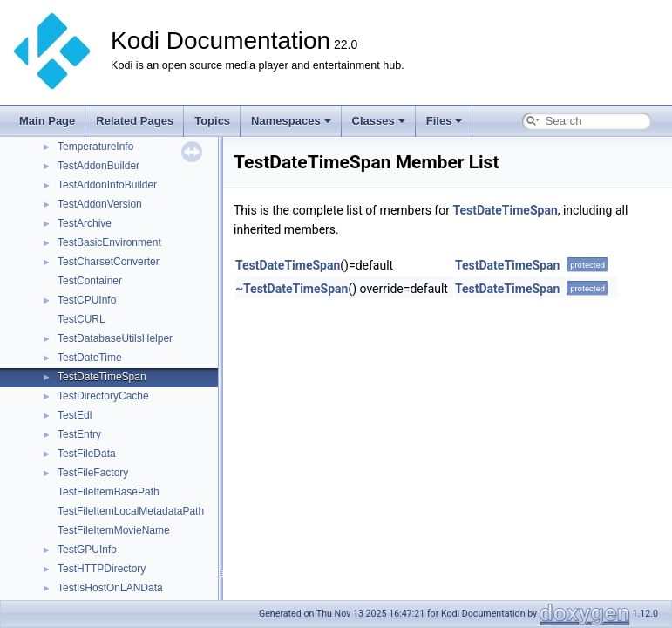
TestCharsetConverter (109, 262)
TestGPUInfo (87, 549)
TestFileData (87, 454)
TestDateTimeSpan (102, 377)
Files (445, 121)
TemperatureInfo (95, 147)
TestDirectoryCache (103, 396)
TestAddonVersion (100, 204)
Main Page (47, 121)
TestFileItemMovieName (114, 530)
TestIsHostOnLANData (110, 588)
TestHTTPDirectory (102, 569)
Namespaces (291, 121)
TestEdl (75, 415)
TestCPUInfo (87, 300)
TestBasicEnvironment (109, 242)
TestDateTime (90, 358)
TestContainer (90, 281)
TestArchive (85, 223)
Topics (212, 121)
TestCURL (81, 319)
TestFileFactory (93, 473)
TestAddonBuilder (98, 166)
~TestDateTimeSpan (292, 289)
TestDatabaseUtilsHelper (115, 338)
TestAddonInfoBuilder (107, 185)
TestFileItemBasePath (109, 492)
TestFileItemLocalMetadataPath (131, 511)
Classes (379, 121)
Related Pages (135, 121)
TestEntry (79, 434)
